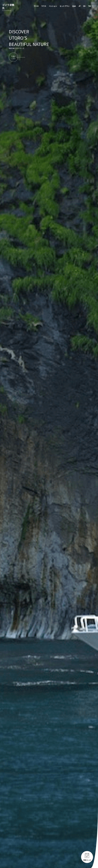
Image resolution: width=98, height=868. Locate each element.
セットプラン (65, 6)
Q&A (74, 6)
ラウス (44, 6)
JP (80, 6)
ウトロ (36, 6)
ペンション (53, 6)
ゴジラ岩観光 (9, 7)
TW (89, 6)
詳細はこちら (13, 57)
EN (84, 6)
